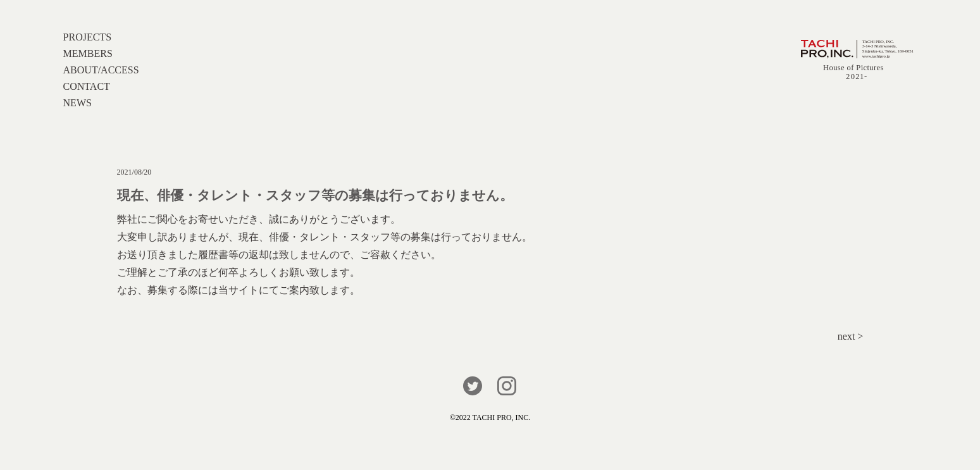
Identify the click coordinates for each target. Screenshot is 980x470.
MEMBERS (88, 53)
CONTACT (87, 86)
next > (851, 336)
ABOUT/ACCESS (101, 70)
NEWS (78, 103)
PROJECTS (87, 37)
